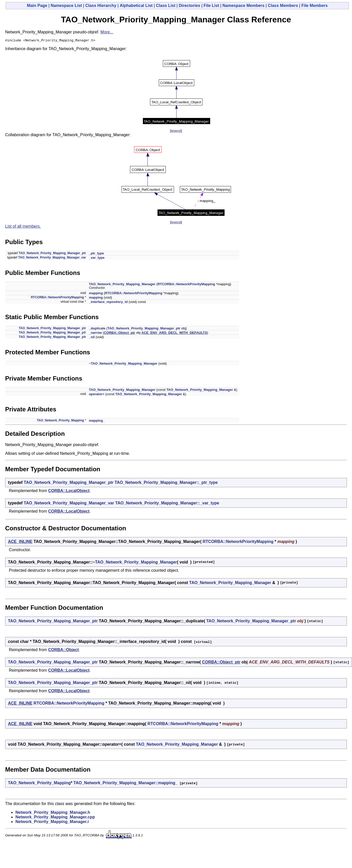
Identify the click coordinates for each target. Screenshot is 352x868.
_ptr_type (96, 254)
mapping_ (97, 421)
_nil (92, 338)
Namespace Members (244, 6)
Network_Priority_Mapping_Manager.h (53, 813)
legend (176, 131)
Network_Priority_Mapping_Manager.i (52, 822)
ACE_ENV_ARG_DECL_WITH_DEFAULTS (174, 333)
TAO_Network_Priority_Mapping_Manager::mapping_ (126, 784)
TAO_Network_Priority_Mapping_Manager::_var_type (167, 504)
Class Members (283, 6)
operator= (97, 395)
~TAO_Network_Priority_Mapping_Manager (123, 364)
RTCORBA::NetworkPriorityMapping (186, 285)
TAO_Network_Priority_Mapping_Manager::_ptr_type (166, 483)
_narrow (95, 333)
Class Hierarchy (101, 6)
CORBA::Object (63, 650)
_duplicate (97, 329)
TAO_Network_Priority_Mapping (60, 421)
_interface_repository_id (108, 303)
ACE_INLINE (20, 542)
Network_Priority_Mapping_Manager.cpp (55, 818)
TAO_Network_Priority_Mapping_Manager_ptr (52, 254)
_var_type (97, 258)
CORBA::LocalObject (69, 491)
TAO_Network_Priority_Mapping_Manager (122, 285)
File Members (314, 6)
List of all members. (23, 227)
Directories (190, 6)
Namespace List (66, 6)
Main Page (37, 6)
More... (107, 32)
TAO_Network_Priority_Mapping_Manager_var (52, 258)
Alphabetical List (136, 6)
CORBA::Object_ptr (119, 333)
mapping (96, 294)
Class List (166, 6)
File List (211, 6)
